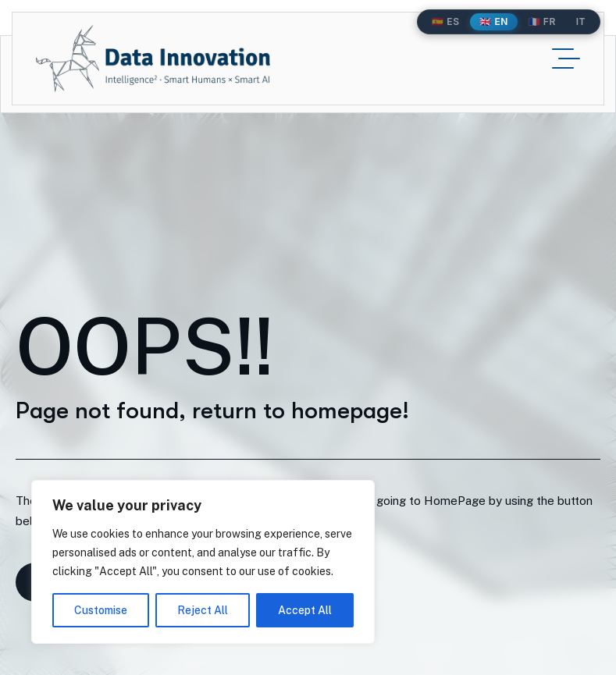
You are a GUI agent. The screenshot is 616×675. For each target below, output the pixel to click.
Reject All (203, 610)
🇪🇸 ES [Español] (445, 21)
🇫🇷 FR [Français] (542, 21)
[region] (203, 562)
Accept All (305, 610)
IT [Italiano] (581, 21)
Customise (101, 610)
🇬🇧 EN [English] (493, 21)
